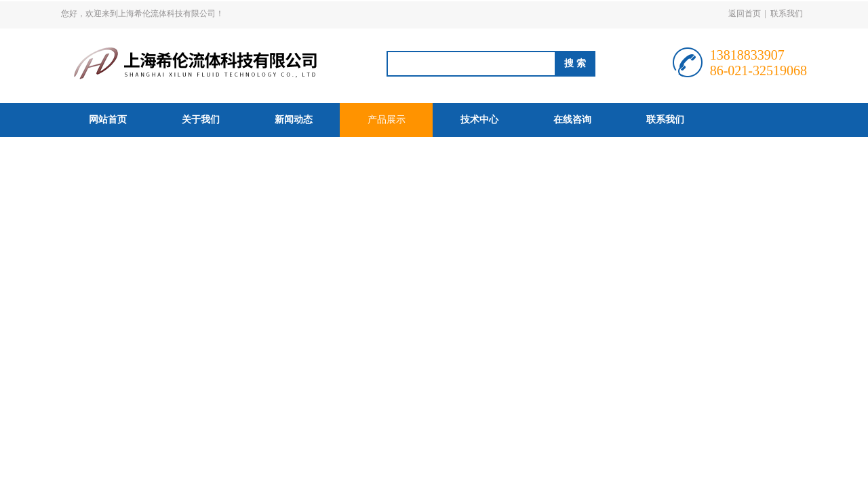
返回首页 (745, 14)
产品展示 (387, 120)
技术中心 (479, 120)
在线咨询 (572, 120)
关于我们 (201, 120)
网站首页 (108, 120)
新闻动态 (294, 120)
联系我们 (787, 14)
